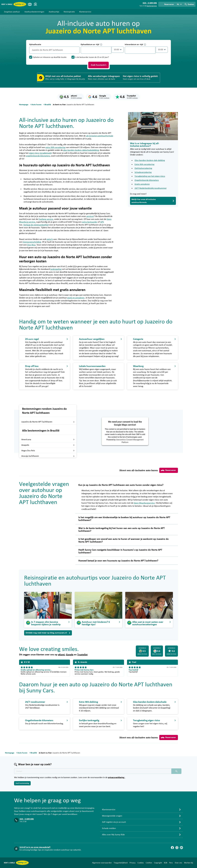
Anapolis (48, 445)
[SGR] (35, 4)
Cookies (141, 863)
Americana (48, 440)
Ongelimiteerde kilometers (147, 180)
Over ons (178, 863)
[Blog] (181, 848)
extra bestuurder (90, 222)
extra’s (50, 239)
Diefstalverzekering (143, 168)
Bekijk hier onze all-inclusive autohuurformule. (153, 201)
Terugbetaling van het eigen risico (150, 176)
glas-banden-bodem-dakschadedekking (81, 150)
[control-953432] (96, 50)
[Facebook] (172, 848)
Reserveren (168, 470)
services (90, 216)
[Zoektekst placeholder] (93, 771)
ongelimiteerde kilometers (38, 156)
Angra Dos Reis (48, 451)
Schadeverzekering (143, 172)
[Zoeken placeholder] (176, 771)
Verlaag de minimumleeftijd (36, 225)
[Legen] (77, 50)
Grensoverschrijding (32, 242)
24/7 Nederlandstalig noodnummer (151, 188)
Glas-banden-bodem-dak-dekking (150, 160)
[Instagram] (177, 848)
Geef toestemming (22, 783)
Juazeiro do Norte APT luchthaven (48, 422)
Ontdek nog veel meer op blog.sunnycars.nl (48, 633)
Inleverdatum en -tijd (135, 45)
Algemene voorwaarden (102, 863)
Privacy (132, 863)
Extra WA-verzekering (144, 164)
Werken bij (189, 863)
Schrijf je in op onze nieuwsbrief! (35, 847)
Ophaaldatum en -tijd (91, 45)
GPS (102, 222)
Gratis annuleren (142, 184)
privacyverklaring (116, 777)
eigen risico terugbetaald (40, 153)
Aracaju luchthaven (48, 456)
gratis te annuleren (76, 298)
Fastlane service (46, 219)
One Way (31, 245)
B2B (166, 863)
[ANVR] (30, 4)
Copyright (158, 863)
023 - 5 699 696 (27, 819)
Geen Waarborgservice (144, 503)
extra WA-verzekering (55, 147)
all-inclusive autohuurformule (100, 136)
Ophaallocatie (35, 44)
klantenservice (152, 6)
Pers (171, 863)
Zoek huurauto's (99, 65)
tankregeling (56, 269)
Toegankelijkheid (121, 863)
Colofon (149, 863)
